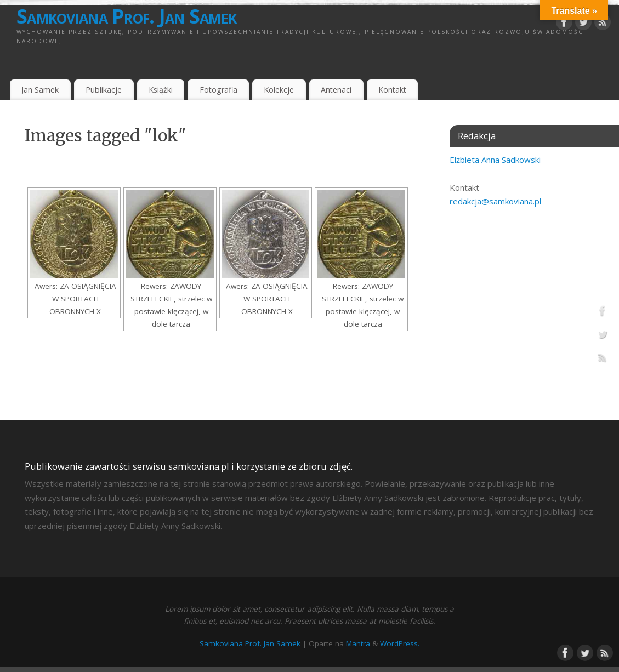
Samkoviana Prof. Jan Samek (126, 16)
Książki (161, 90)
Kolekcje (279, 90)
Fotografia (218, 90)
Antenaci (336, 90)
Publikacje (104, 90)
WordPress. (400, 643)
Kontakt (392, 90)
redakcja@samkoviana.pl (495, 201)
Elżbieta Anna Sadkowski (495, 160)
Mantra (358, 643)
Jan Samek (40, 90)
